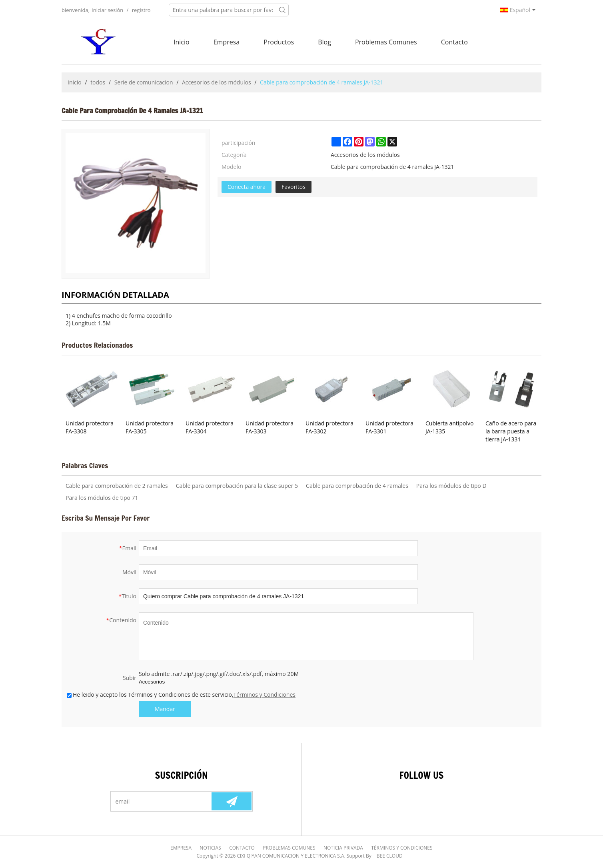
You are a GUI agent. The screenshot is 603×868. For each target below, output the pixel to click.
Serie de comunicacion (144, 82)
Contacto (454, 42)
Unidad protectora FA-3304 (210, 427)
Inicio (182, 42)
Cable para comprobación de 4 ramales (357, 486)
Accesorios (152, 682)
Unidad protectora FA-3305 (150, 427)
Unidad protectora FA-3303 (270, 427)
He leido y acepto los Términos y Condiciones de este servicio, (181, 695)
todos (98, 82)
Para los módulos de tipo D (451, 486)
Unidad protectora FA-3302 (329, 427)
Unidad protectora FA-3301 (389, 427)
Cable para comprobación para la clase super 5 (237, 486)
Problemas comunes (386, 42)
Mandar (165, 709)
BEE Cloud (390, 856)
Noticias (211, 848)
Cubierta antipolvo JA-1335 (449, 427)
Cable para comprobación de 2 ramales (117, 486)
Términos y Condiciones (265, 695)
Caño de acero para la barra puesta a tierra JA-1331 (511, 431)
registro (141, 10)
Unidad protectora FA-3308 (90, 427)
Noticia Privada (343, 848)
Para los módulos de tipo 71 (102, 498)
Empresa (227, 42)
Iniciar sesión (107, 10)
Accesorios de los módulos (217, 82)
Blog (324, 42)
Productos (279, 42)
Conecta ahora (247, 187)
